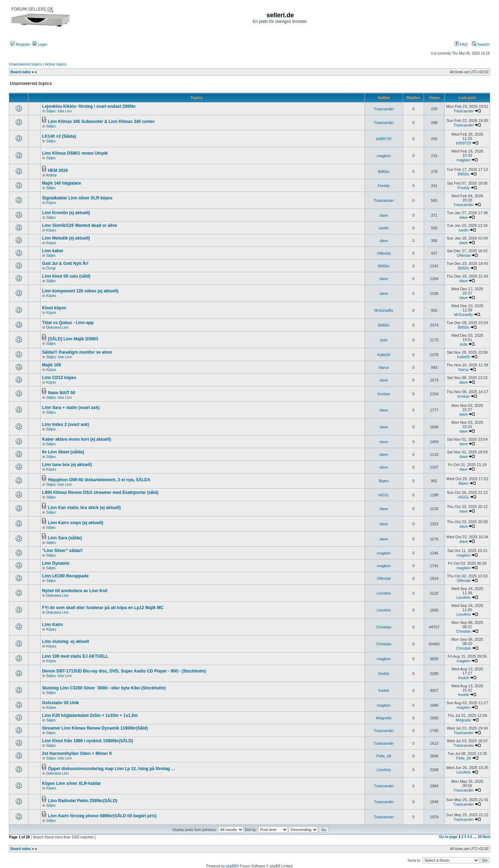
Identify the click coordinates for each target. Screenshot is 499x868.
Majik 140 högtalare (61, 183)
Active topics (56, 64)
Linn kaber (53, 251)
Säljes (51, 126)
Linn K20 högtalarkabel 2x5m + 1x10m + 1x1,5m (90, 715)
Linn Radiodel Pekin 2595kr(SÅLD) (83, 801)
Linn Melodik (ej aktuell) (66, 238)
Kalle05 (384, 355)
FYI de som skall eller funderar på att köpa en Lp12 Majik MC (103, 608)
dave (384, 215)
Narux (384, 367)
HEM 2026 (58, 170)
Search (481, 44)
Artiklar (51, 175)
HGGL (384, 495)
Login (40, 44)
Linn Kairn (52, 625)
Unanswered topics (25, 64)
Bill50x (384, 172)
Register (20, 44)
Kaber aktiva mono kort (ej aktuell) (76, 439)
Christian (384, 627)
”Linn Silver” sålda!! (62, 551)
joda (384, 340)
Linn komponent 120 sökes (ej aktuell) (80, 291)
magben (384, 156)
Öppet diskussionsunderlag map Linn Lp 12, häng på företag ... (111, 769)
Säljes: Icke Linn (59, 111)
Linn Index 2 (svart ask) (65, 424)
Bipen (384, 481)
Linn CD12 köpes (59, 378)
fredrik (384, 674)
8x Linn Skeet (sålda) (63, 452)
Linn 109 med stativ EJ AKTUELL (75, 656)
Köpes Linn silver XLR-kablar (71, 783)
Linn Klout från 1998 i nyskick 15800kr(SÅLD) (87, 741)
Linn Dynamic (56, 563)
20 (479, 837)
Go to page (448, 837)
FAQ (461, 44)
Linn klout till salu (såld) (66, 276)
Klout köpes (54, 308)
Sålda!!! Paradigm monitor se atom (77, 352)
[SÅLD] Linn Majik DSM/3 (73, 339)
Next (486, 837)
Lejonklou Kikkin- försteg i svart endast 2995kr (89, 106)
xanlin (384, 228)
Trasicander (384, 109)
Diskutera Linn (57, 327)
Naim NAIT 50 (61, 393)
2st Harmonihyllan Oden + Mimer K (77, 754)
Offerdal (384, 253)
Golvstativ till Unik (60, 703)
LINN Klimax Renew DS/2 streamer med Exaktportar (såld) (100, 492)
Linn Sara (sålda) (65, 538)
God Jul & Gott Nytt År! (65, 263)
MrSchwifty (384, 310)
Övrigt (51, 268)
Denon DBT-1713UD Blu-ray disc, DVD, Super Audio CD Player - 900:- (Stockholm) (124, 671)
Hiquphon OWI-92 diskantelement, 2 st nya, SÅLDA (99, 480)
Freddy (384, 186)
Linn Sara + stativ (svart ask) (71, 408)
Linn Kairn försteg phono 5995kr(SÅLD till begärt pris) (102, 816)
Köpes (51, 203)
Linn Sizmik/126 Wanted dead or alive (79, 225)
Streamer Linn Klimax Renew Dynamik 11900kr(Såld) (95, 728)
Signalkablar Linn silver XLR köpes (77, 198)
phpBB (231, 866)
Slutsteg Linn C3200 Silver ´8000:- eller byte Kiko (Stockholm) (104, 688)
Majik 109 (51, 365)
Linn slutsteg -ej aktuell (65, 641)
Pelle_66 (384, 756)
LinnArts (384, 593)
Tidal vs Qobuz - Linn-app (68, 323)
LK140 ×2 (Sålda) (59, 136)
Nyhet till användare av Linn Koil (75, 591)
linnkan (384, 394)
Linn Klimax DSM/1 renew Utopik (75, 153)
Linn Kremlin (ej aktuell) (66, 213)
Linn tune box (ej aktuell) (67, 465)
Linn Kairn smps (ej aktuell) (76, 523)
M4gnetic (384, 718)
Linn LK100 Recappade (65, 576)
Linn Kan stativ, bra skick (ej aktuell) (84, 508)
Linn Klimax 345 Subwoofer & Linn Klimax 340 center (101, 122)
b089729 (384, 139)
